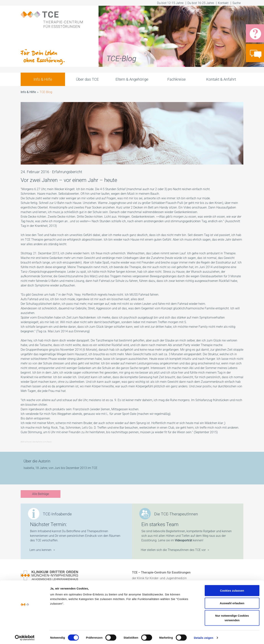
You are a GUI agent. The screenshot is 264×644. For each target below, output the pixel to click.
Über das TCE (87, 79)
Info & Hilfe (43, 79)
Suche (237, 3)
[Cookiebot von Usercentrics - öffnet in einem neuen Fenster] (25, 637)
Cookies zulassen (232, 589)
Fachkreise (176, 79)
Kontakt (223, 3)
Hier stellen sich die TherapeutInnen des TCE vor (173, 550)
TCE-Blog (46, 92)
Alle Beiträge (41, 494)
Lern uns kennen (40, 550)
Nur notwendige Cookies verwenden (232, 617)
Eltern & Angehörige (132, 79)
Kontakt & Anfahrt (221, 79)
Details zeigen (203, 636)
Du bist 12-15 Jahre (170, 3)
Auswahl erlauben (232, 602)
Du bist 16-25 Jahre (201, 3)
